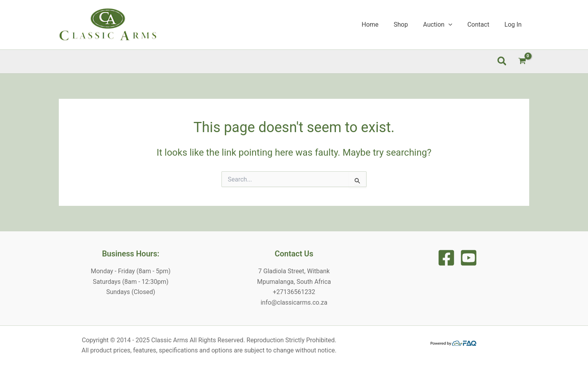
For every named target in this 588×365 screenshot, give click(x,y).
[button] (502, 62)
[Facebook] (446, 258)
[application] (455, 25)
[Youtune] (469, 258)
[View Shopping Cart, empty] (522, 61)
